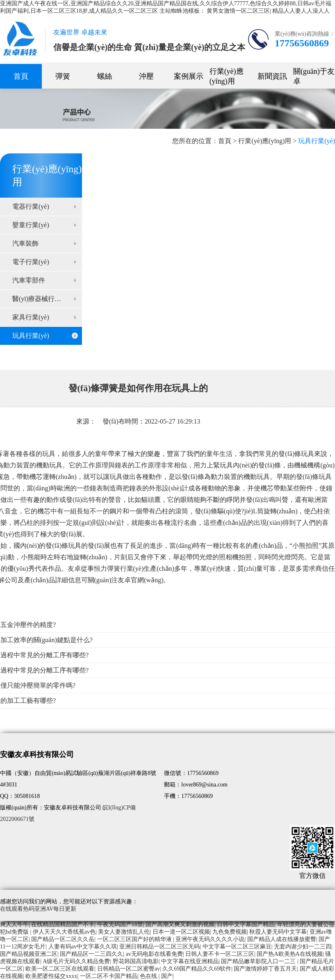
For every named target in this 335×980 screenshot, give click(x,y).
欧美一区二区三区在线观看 (60, 969)
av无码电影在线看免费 (154, 954)
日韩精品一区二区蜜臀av (129, 969)
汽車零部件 (29, 280)
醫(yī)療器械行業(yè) (42, 299)
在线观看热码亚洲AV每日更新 (38, 909)
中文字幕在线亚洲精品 (190, 961)
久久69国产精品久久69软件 (197, 969)
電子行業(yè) (31, 262)
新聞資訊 (272, 76)
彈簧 (63, 76)
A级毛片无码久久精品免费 (76, 961)
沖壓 (146, 76)
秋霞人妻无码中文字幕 (278, 932)
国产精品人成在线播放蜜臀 (282, 939)
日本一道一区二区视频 (181, 932)
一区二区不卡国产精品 (109, 976)
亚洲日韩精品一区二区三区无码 (160, 947)
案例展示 (189, 76)
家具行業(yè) (31, 317)
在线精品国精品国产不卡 (63, 924)
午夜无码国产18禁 (120, 924)
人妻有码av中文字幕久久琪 (83, 947)
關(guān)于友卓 (314, 76)
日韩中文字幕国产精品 (246, 924)
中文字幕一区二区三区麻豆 (237, 947)
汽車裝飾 (25, 243)
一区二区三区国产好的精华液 (135, 939)
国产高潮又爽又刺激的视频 (180, 924)
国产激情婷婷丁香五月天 (265, 969)
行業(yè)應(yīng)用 (227, 76)
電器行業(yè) (31, 206)
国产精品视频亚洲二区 (29, 954)
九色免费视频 (230, 932)
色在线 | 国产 (156, 976)
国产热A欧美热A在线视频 (289, 954)
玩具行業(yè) (31, 336)
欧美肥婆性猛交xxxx (51, 976)
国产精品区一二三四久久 (91, 954)
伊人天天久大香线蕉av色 (64, 932)
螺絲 (105, 76)
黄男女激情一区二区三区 (238, 11)
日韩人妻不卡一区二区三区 (220, 954)
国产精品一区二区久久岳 (63, 939)
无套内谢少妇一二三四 (303, 947)
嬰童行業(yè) (31, 225)
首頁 (21, 76)
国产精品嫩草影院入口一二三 (259, 961)
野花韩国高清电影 (136, 961)
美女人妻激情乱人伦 (124, 932)
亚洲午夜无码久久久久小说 (210, 939)
